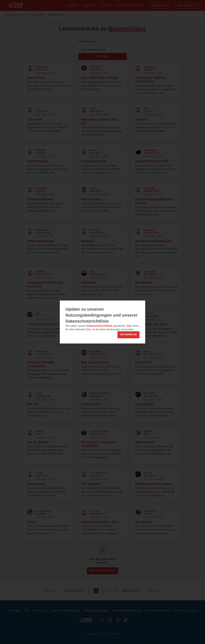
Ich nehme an (128, 334)
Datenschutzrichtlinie (99, 326)
